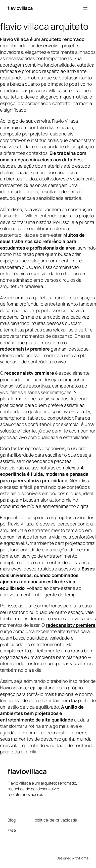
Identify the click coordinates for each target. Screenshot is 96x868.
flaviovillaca (20, 8)
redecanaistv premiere (71, 625)
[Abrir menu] (85, 8)
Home (84, 858)
